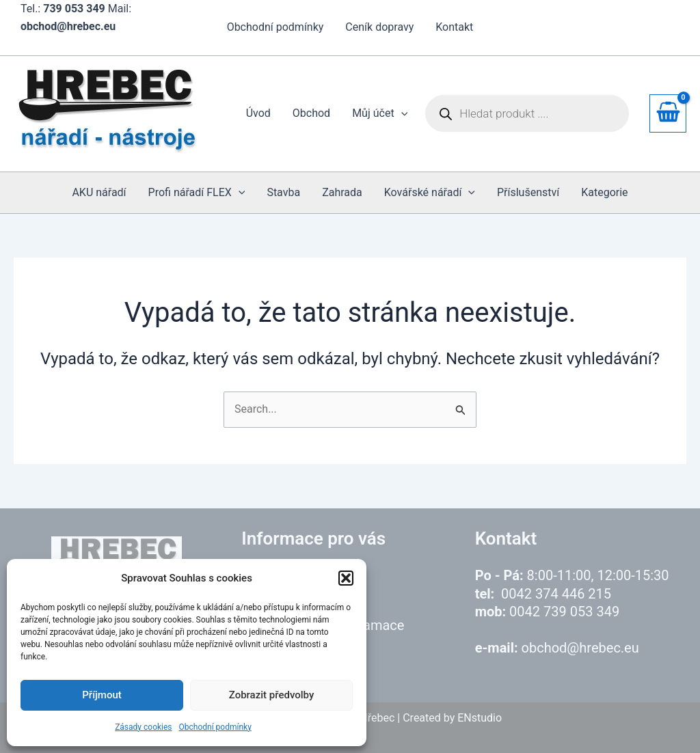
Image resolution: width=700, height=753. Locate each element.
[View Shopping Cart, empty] (668, 113)
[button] (346, 578)
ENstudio (480, 718)
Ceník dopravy (379, 27)
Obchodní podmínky (215, 727)
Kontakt (454, 27)
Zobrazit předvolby (272, 695)
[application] (401, 113)
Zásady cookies (143, 727)
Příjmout (102, 695)
